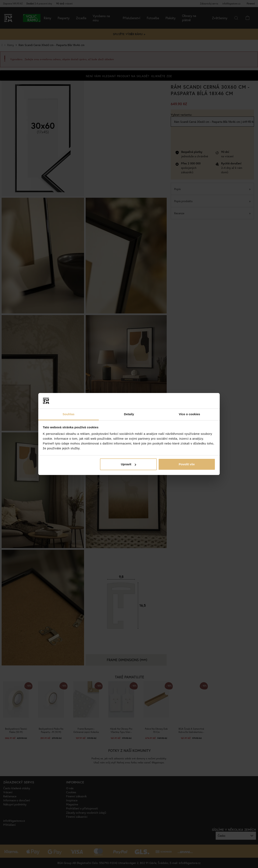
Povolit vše (187, 464)
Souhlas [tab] (68, 414)
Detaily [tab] (129, 414)
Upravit (129, 464)
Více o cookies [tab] (189, 414)
